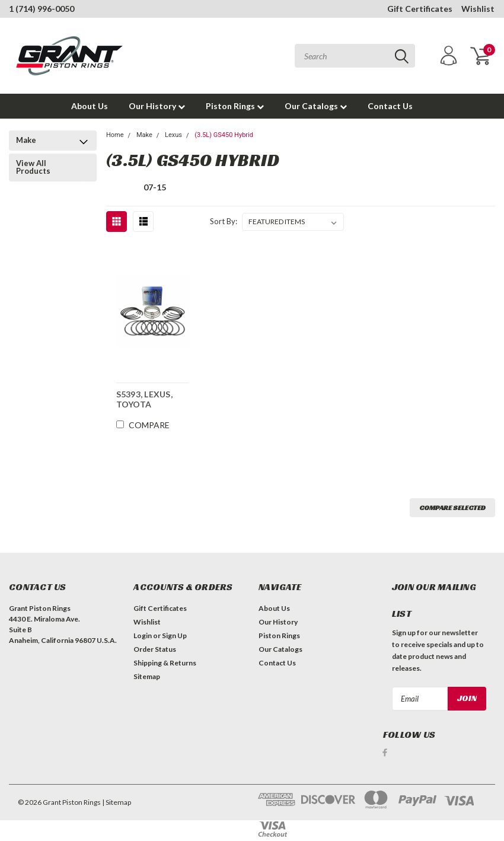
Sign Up (174, 635)
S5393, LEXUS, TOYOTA (144, 399)
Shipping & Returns (165, 663)
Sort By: (224, 221)
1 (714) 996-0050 (42, 9)
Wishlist (478, 9)
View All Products (33, 167)
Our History (157, 106)
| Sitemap (117, 802)
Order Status (155, 649)
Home (115, 135)
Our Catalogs (316, 106)
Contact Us (390, 106)
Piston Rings (235, 106)
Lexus (173, 135)
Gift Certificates (420, 9)
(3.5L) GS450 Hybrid (224, 135)
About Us (90, 106)
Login (143, 635)
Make (26, 140)
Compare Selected (452, 507)
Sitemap (147, 676)
